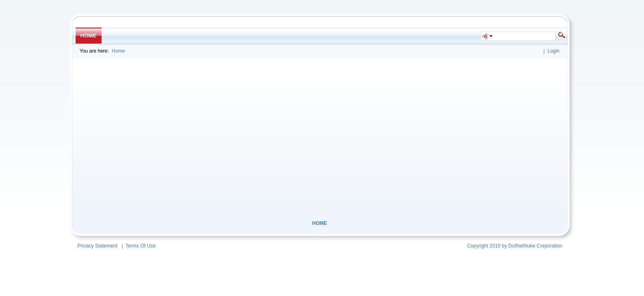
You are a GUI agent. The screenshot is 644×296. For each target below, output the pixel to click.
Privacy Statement (98, 246)
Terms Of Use (140, 246)
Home (118, 51)
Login (553, 51)
